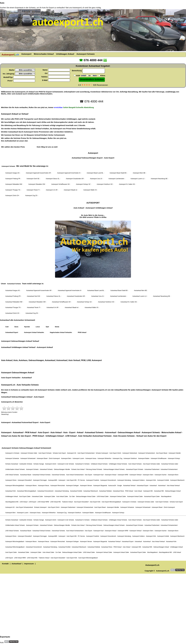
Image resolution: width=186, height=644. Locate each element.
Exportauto (5, 637)
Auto (2, 3)
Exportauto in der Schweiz (25, 8)
